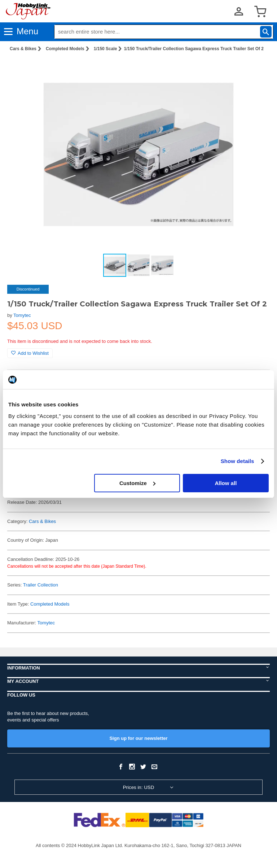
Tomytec (22, 315)
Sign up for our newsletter (138, 738)
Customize (137, 483)
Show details (238, 461)
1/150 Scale (105, 49)
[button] (257, 69)
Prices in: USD (139, 787)
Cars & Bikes (23, 49)
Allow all (226, 483)
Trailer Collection (41, 585)
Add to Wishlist (30, 353)
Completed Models (65, 49)
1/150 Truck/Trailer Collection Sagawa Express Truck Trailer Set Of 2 (194, 49)
